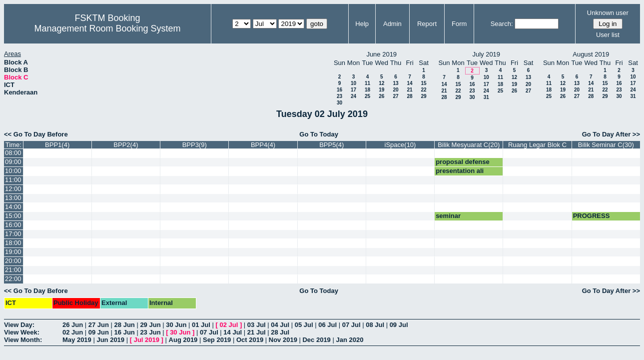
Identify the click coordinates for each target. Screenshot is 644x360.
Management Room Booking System (107, 28)
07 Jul (351, 325)
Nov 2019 (283, 340)
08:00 (13, 153)
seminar (448, 216)
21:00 (13, 270)
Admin (392, 24)
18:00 (13, 243)
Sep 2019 (217, 340)
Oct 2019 (250, 340)
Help (362, 24)
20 (395, 90)
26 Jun (73, 325)
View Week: (22, 332)
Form (459, 24)
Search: (502, 24)
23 (339, 96)
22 (423, 90)
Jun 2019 (110, 340)
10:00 (13, 171)
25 (367, 96)
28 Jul (280, 332)
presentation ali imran (460, 174)
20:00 (13, 261)
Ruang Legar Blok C (537, 145)
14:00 (13, 207)
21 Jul (257, 332)
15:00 (13, 216)
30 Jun (176, 325)
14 (409, 83)
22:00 (13, 279)
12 (381, 83)
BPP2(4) (126, 145)
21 (409, 90)
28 (409, 96)
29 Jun (150, 325)
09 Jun (99, 332)
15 (423, 83)
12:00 (13, 189)
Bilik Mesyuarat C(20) (469, 145)
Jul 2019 (147, 340)
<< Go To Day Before (36, 134)
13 (395, 83)
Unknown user (608, 13)
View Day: (19, 325)
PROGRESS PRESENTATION (598, 219)
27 (395, 96)
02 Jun (73, 332)
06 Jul (327, 325)
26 (381, 96)
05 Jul (304, 325)
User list (608, 35)
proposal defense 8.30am (463, 165)
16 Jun (125, 332)
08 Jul (375, 325)
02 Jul (229, 325)
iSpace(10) (400, 145)
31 (486, 97)
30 (339, 103)
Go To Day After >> (611, 134)
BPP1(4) (57, 145)
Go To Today (319, 134)
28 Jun (125, 325)
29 (423, 96)
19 (381, 90)
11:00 (13, 180)
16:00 (13, 225)
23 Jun (150, 332)
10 (353, 83)
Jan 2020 (349, 340)
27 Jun (99, 325)
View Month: (23, 340)
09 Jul (399, 325)
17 (353, 90)
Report (427, 24)
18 (367, 90)
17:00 (13, 234)
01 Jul (201, 325)
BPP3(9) (195, 145)
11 (367, 83)
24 (353, 96)
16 (339, 90)
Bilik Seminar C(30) (606, 145)
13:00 (13, 198)
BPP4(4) (263, 145)
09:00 (13, 162)
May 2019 (77, 340)
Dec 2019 (316, 340)
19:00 (13, 252)
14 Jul (233, 332)
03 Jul (257, 325)
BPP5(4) (331, 145)
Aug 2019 (183, 340)
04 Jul (280, 325)
